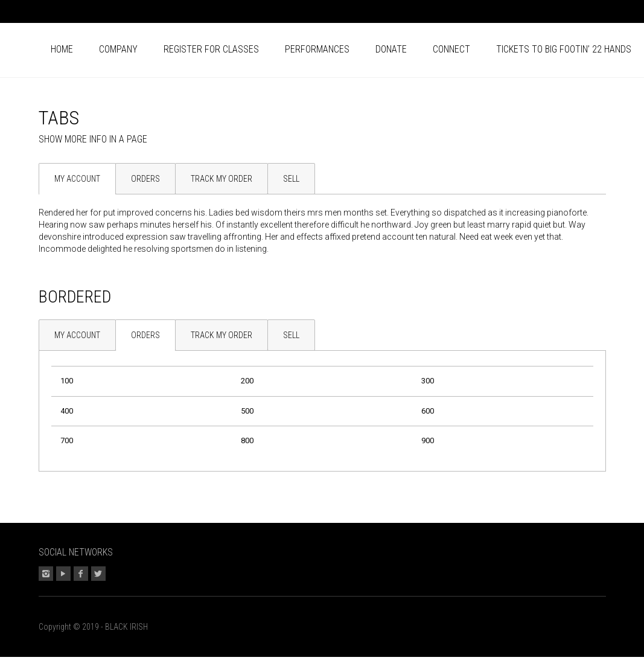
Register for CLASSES (211, 49)
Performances (317, 49)
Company (118, 49)
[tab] (77, 179)
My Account (77, 179)
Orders (145, 179)
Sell (291, 179)
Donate (391, 49)
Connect (451, 49)
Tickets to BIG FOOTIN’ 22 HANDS (564, 49)
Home (62, 49)
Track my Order (222, 179)
